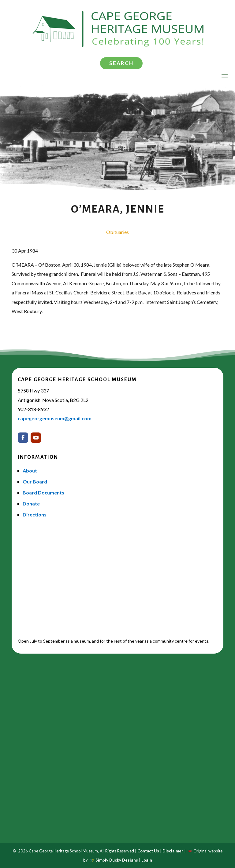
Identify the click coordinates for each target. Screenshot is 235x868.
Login (147, 860)
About (30, 470)
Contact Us (148, 851)
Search (121, 63)
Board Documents (43, 492)
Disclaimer (173, 851)
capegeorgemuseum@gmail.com (55, 418)
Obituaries (117, 232)
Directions (35, 514)
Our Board (35, 481)
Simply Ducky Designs (117, 860)
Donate (31, 503)
